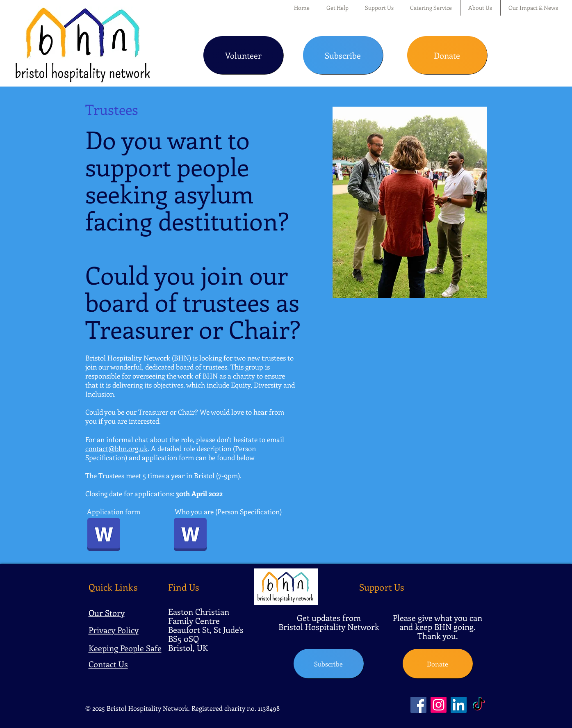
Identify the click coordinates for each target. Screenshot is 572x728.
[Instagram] (439, 705)
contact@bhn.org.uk (116, 448)
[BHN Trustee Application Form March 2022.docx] (104, 535)
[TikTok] (479, 705)
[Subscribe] (343, 55)
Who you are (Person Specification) (228, 511)
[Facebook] (418, 705)
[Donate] (447, 55)
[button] (337, 8)
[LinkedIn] (459, 705)
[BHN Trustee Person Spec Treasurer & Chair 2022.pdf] (190, 535)
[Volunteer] (243, 55)
